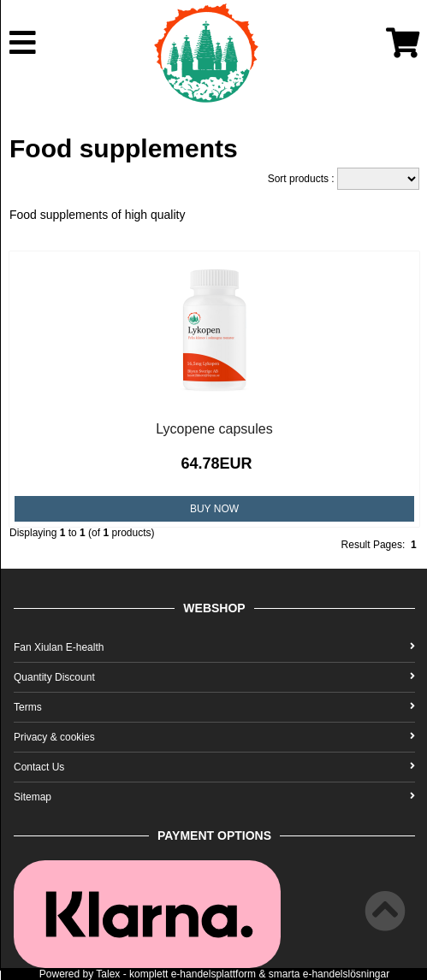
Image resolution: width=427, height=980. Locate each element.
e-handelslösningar (346, 974)
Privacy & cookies (214, 737)
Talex (108, 974)
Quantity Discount (214, 677)
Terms (214, 707)
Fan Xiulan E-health (214, 647)
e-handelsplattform (213, 974)
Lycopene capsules (214, 429)
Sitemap (214, 797)
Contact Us (214, 767)
